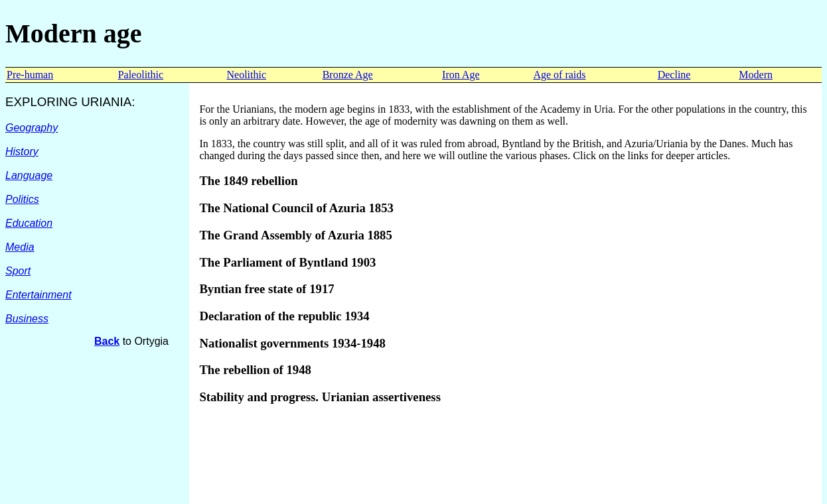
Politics (22, 199)
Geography (32, 128)
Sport (18, 271)
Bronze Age (348, 75)
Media (20, 247)
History (22, 152)
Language (29, 175)
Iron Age (461, 75)
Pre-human (30, 75)
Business (27, 319)
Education (29, 223)
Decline (674, 75)
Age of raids (559, 75)
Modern (756, 75)
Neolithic (246, 75)
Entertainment (38, 295)
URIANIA (106, 102)
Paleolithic (141, 75)
